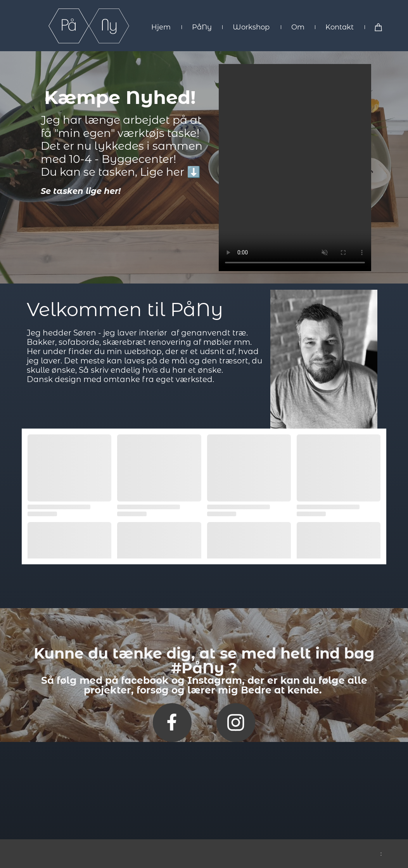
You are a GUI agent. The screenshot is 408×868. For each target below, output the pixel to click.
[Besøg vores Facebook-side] (172, 723)
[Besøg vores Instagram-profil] (236, 723)
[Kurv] (379, 27)
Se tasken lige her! (81, 191)
